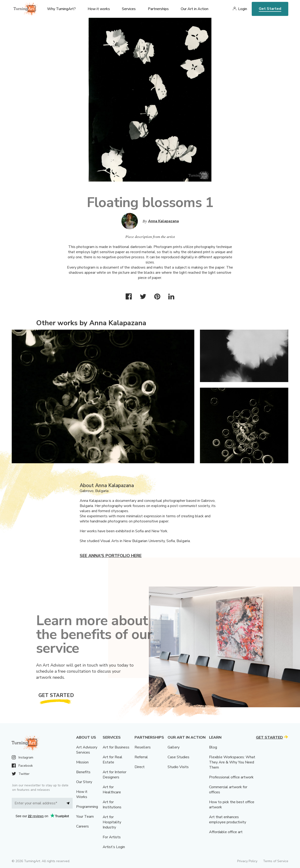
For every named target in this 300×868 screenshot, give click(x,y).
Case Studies (178, 757)
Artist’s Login (114, 847)
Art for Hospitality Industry (112, 822)
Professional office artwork (231, 777)
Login (243, 9)
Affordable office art (226, 832)
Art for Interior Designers (114, 775)
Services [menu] (129, 9)
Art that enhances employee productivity (228, 820)
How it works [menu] (99, 9)
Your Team (85, 817)
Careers (82, 826)
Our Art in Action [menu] (195, 9)
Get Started (270, 9)
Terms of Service (276, 861)
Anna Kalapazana (163, 221)
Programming (87, 807)
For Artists (112, 837)
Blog (213, 747)
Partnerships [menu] (158, 9)
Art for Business (116, 747)
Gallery (174, 747)
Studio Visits (178, 767)
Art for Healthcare (112, 790)
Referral (141, 757)
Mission (82, 762)
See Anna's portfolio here (111, 556)
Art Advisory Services (87, 750)
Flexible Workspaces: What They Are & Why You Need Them (232, 762)
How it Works (82, 794)
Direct (140, 767)
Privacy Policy (247, 861)
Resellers (143, 747)
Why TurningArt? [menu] (61, 9)
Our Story (84, 782)
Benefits (83, 772)
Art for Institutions (112, 805)
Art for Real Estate (112, 760)
